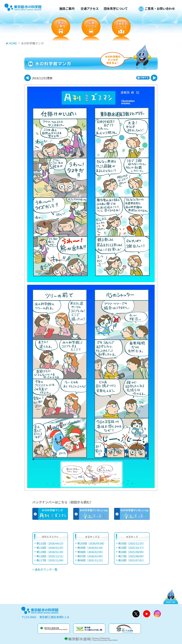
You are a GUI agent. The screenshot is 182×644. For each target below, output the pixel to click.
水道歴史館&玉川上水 (54, 629)
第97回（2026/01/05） (91, 556)
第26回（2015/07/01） (132, 560)
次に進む (28, 78)
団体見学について (116, 8)
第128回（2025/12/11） (51, 556)
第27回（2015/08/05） (132, 556)
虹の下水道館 (125, 629)
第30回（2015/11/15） (132, 543)
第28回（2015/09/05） (132, 552)
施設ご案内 (67, 8)
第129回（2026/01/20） (51, 552)
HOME (13, 43)
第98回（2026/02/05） (91, 552)
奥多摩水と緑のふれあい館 (89, 629)
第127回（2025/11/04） (51, 560)
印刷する (143, 78)
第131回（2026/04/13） (51, 543)
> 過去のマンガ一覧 (45, 569)
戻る (154, 78)
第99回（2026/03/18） (91, 548)
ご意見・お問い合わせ (160, 8)
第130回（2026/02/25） (51, 548)
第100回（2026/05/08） (92, 543)
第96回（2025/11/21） (91, 560)
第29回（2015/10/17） (132, 548)
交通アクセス (90, 8)
